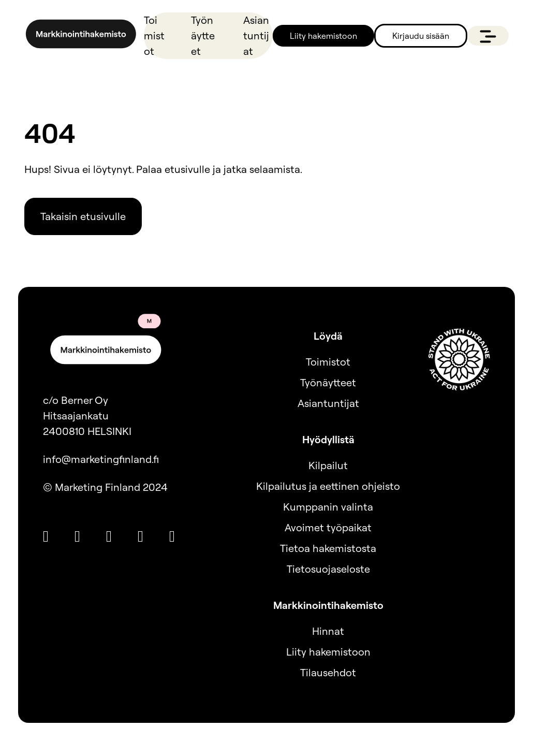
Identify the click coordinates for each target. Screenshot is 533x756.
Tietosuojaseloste (328, 569)
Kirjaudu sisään (421, 36)
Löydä (328, 336)
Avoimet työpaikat (328, 527)
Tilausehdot (328, 672)
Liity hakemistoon (323, 36)
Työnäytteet (203, 35)
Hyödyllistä (328, 439)
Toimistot (154, 35)
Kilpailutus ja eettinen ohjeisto (328, 486)
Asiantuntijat (256, 35)
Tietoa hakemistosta (328, 548)
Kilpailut (328, 465)
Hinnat (328, 631)
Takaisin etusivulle (83, 216)
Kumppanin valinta (328, 507)
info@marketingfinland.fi (101, 459)
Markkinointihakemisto (328, 605)
